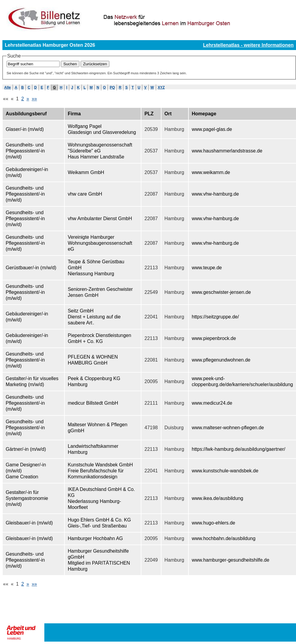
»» (34, 99)
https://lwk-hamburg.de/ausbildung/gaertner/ (238, 449)
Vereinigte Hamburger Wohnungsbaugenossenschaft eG (100, 243)
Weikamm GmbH (86, 172)
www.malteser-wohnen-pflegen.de (228, 428)
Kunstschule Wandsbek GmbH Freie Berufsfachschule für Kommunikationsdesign (100, 471)
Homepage (204, 114)
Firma (74, 114)
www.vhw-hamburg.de (215, 194)
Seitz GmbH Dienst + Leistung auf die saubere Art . (94, 317)
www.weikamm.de (211, 172)
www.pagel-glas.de (212, 129)
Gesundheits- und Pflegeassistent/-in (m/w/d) (25, 151)
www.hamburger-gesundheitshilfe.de (231, 560)
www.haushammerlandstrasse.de (227, 151)
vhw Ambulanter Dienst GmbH (100, 219)
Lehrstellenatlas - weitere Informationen (248, 45)
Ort (168, 114)
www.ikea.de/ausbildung (218, 498)
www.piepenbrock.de (214, 338)
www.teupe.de (207, 268)
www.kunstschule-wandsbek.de (225, 471)
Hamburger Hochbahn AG (95, 538)
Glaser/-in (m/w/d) (25, 129)
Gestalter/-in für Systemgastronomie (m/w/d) (27, 498)
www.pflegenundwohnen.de (221, 360)
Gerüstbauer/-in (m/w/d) (31, 268)
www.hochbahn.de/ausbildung (224, 538)
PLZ (149, 114)
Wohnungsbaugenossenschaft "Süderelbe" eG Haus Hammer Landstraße (100, 151)
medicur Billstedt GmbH (93, 403)
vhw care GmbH (85, 194)
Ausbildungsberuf (26, 114)
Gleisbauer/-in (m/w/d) (29, 523)
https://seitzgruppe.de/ (215, 317)
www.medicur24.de (212, 403)
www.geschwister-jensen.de (221, 292)
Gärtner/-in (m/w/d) (26, 449)
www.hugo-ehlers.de (213, 523)
